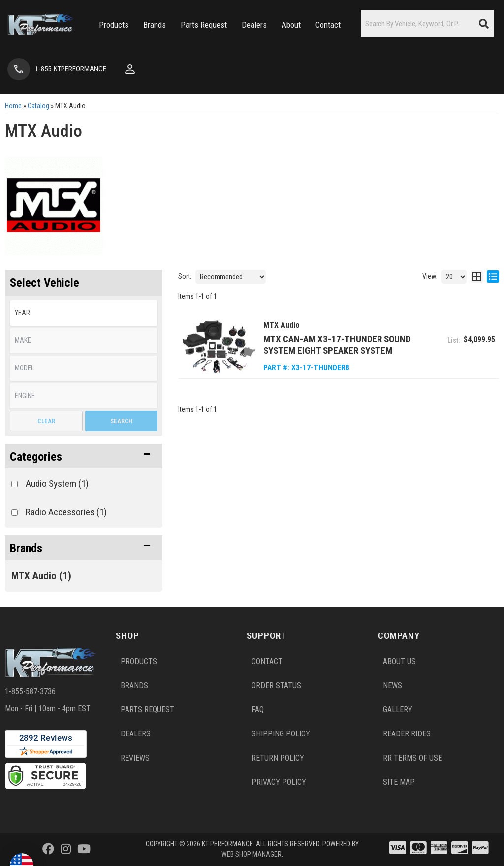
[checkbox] (15, 484)
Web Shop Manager (252, 854)
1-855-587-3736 (30, 691)
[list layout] (493, 277)
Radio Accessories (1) (66, 512)
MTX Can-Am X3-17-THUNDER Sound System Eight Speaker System (337, 345)
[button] (114, 25)
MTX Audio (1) (41, 576)
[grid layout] (477, 277)
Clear (46, 421)
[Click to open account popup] (130, 69)
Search (121, 421)
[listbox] (84, 313)
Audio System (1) (57, 483)
